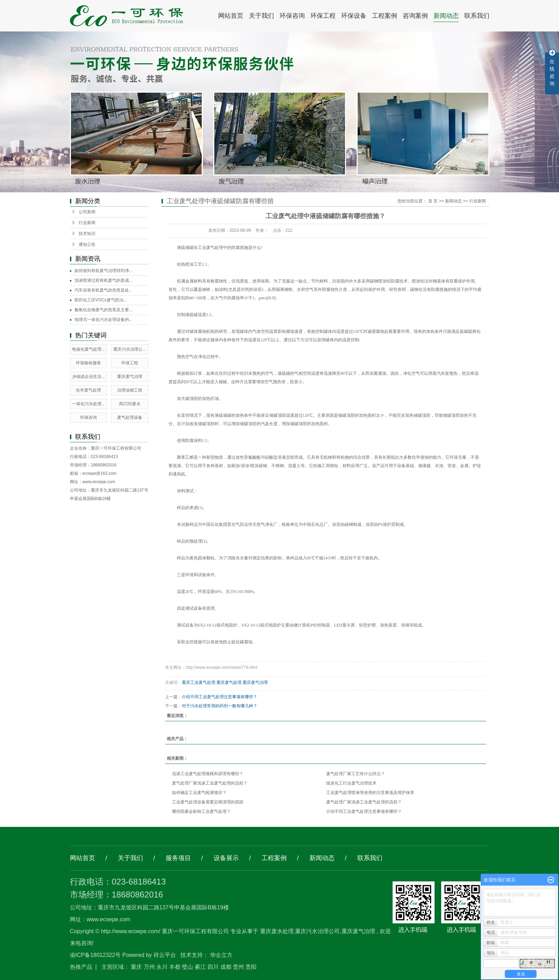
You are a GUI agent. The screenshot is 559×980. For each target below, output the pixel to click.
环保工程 (323, 16)
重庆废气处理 (229, 682)
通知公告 (87, 244)
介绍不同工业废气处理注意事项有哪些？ (220, 697)
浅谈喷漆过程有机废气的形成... (103, 280)
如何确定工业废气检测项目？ (199, 793)
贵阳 (251, 967)
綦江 (200, 967)
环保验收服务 (88, 363)
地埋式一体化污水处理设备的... (103, 320)
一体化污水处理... (88, 404)
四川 (213, 967)
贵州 (238, 967)
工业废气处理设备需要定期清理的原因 (208, 802)
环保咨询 (292, 16)
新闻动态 (446, 16)
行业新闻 (87, 223)
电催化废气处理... (88, 349)
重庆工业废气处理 (199, 682)
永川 (162, 967)
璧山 (187, 967)
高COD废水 (130, 404)
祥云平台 (165, 955)
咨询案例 (415, 16)
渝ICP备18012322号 (95, 955)
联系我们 (477, 16)
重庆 (136, 967)
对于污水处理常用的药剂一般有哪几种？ (220, 706)
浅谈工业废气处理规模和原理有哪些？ (208, 774)
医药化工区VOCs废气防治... (101, 300)
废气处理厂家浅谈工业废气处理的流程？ (210, 783)
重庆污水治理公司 (317, 931)
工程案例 (385, 16)
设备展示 (226, 858)
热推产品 (81, 967)
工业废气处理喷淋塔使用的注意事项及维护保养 (370, 793)
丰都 (175, 967)
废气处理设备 (130, 417)
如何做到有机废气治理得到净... (103, 271)
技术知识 (87, 234)
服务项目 (178, 858)
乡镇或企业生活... (88, 377)
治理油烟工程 (130, 390)
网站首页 (231, 16)
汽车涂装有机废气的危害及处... (103, 290)
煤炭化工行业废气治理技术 (351, 783)
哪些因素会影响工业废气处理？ (201, 811)
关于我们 (261, 16)
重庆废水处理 (277, 931)
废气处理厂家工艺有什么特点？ (356, 774)
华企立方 (221, 955)
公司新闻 (87, 212)
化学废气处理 (88, 390)
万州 (149, 967)
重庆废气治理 (130, 377)
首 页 (433, 201)
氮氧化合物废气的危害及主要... (103, 310)
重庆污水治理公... (130, 349)
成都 (226, 967)
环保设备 (354, 16)
